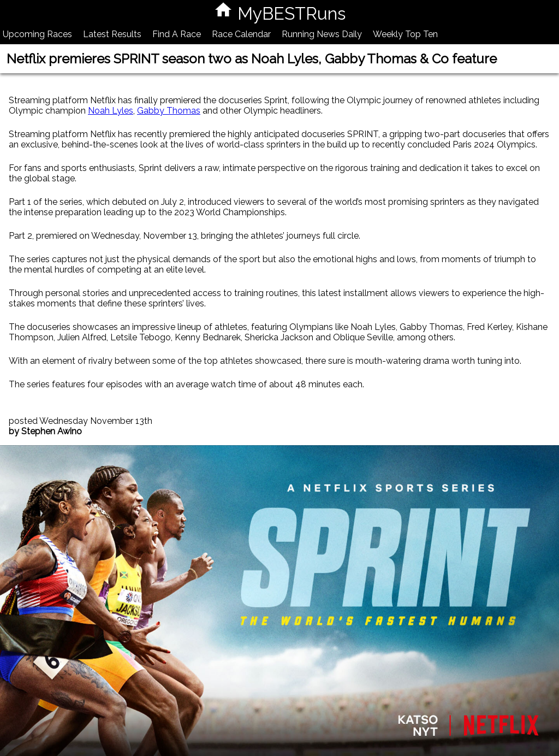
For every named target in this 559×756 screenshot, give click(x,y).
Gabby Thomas (169, 111)
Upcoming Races (37, 34)
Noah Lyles (111, 111)
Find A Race (177, 34)
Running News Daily (322, 34)
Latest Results (112, 34)
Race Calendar (241, 34)
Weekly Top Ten (405, 34)
